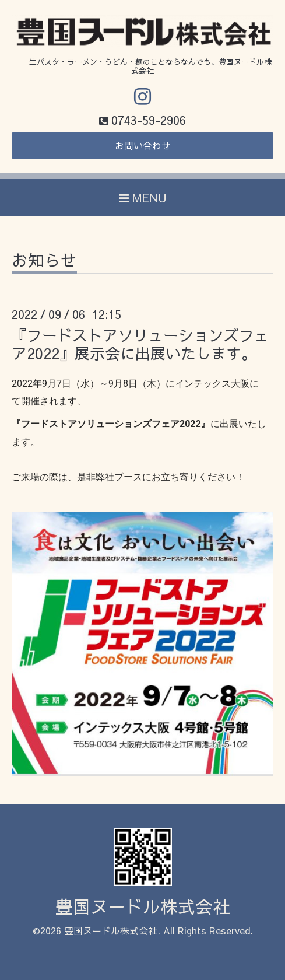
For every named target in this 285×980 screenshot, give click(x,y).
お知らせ (44, 262)
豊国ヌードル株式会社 (143, 906)
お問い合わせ (143, 145)
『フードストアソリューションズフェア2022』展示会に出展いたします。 (140, 344)
